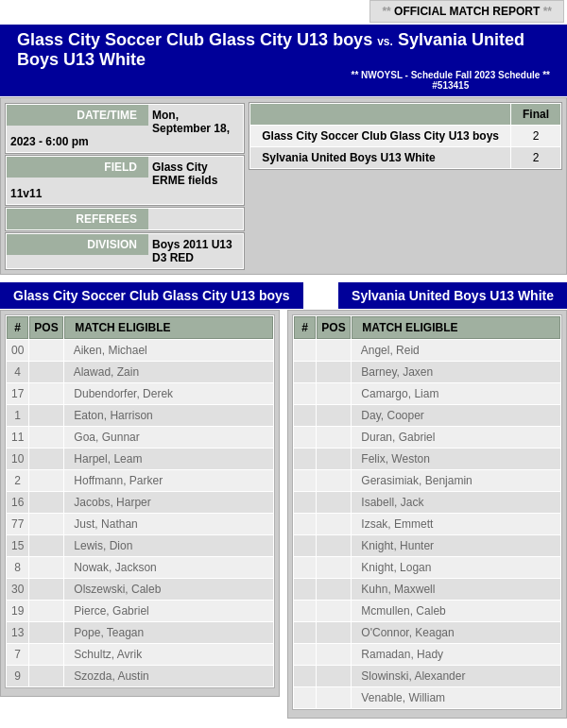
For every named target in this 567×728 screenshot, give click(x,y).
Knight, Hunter (397, 546)
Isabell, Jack (392, 502)
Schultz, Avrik (108, 654)
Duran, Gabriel (398, 437)
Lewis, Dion (103, 546)
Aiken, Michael (111, 350)
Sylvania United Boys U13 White (348, 158)
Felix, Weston (395, 459)
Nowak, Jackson (115, 567)
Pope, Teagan (109, 633)
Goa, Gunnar (106, 437)
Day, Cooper (392, 415)
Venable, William (403, 698)
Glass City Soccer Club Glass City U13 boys (195, 40)
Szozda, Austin (111, 676)
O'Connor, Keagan (407, 633)
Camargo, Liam (400, 394)
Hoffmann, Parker (118, 481)
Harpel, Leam (108, 459)
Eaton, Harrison (113, 415)
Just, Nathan (105, 524)
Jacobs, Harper (112, 502)
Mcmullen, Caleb (403, 611)
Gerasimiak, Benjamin (416, 481)
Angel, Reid (390, 350)
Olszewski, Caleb (117, 589)
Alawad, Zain (106, 372)
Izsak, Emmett (397, 524)
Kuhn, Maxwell (398, 589)
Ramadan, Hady (402, 654)
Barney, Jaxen (397, 372)
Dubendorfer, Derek (123, 394)
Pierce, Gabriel (111, 611)
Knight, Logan (396, 567)
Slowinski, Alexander (413, 676)
